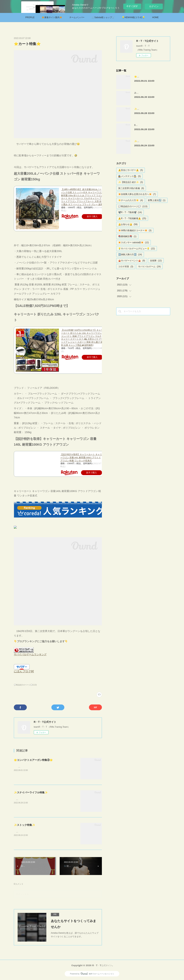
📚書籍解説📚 (127, 236)
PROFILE (30, 17)
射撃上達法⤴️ (157, 200)
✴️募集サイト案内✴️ (52, 17)
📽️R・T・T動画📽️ (130, 212)
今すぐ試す (132, 6)
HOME (155, 17)
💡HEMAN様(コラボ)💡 (133, 17)
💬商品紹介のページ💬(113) (25, 685)
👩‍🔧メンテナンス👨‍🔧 (129, 176)
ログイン (154, 6)
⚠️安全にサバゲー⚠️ (131, 170)
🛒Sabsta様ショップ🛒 (103, 17)
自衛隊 (156, 261)
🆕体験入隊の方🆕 (130, 255)
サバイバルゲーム (149, 267)
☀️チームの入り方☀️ (131, 200)
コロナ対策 (126, 267)
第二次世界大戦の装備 (131, 188)
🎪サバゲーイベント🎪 (132, 261)
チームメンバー (77, 17)
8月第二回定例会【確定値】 (148, 125)
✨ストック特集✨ (24, 825)
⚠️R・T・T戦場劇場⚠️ (132, 218)
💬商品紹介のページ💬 (133, 206)
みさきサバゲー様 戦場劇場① (149, 93)
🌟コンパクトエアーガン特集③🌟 (33, 760)
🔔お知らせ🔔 (128, 224)
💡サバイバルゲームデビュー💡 (136, 249)
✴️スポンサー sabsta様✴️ (134, 242)
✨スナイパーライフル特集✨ (31, 792)
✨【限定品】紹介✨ (131, 182)
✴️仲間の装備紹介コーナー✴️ (135, 230)
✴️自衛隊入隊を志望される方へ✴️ (137, 194)
